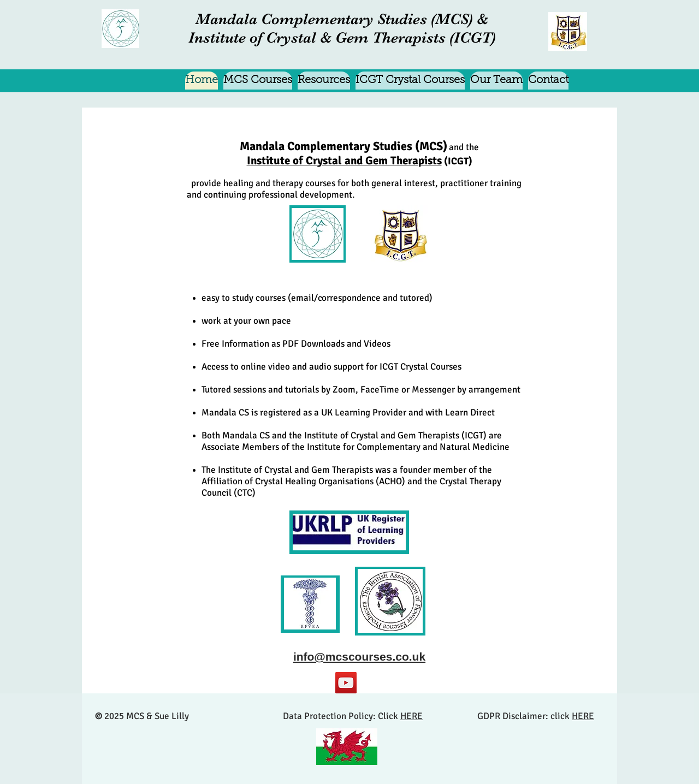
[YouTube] (346, 683)
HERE (411, 716)
